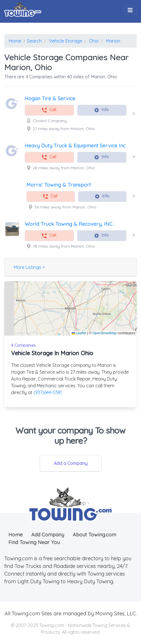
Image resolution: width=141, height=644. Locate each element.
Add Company (48, 535)
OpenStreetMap (104, 333)
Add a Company (71, 463)
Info (101, 110)
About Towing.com (95, 535)
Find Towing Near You (34, 542)
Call (49, 110)
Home (16, 535)
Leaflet (79, 333)
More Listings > (29, 267)
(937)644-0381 (48, 392)
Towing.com (25, 613)
